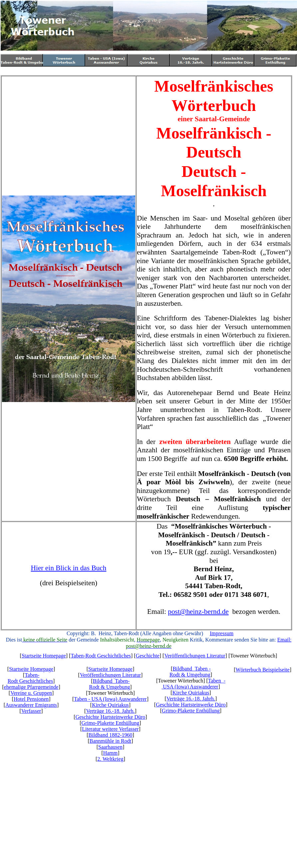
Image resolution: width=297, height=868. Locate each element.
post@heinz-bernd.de (198, 612)
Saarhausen (110, 747)
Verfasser (31, 711)
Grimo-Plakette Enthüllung (111, 723)
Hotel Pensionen (31, 699)
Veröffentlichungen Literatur (195, 656)
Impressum (222, 633)
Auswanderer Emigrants (31, 705)
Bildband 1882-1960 (110, 735)
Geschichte (148, 656)
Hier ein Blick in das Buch (69, 568)
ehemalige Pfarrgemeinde (31, 687)
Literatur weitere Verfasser (110, 729)
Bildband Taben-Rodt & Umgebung (109, 684)
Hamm (111, 753)
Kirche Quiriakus (110, 705)
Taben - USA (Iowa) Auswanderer (110, 699)
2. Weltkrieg (110, 759)
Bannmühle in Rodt (110, 741)
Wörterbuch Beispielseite (263, 670)
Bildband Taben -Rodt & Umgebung (190, 672)
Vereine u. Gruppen (31, 693)
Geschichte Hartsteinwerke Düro (111, 717)
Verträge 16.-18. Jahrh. (110, 711)
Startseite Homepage (44, 656)
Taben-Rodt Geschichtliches (101, 656)
